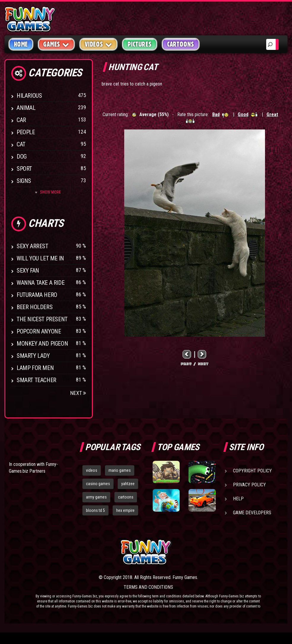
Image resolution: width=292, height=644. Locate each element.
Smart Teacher (36, 380)
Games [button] (56, 44)
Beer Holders (35, 307)
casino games (98, 484)
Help (238, 499)
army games (96, 497)
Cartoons (181, 44)
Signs (24, 181)
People (26, 132)
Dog (22, 156)
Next (78, 393)
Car (21, 120)
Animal (26, 108)
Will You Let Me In (40, 258)
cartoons (126, 497)
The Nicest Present (42, 319)
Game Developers (252, 513)
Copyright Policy (252, 471)
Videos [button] (99, 44)
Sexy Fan (28, 270)
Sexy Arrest (32, 246)
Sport (24, 169)
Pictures (139, 44)
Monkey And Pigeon (42, 344)
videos (92, 470)
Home (21, 44)
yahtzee (128, 484)
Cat (21, 144)
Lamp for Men (35, 368)
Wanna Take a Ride (40, 283)
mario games (120, 470)
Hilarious (29, 96)
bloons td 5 (95, 510)
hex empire (125, 510)
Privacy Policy (249, 485)
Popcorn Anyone (39, 331)
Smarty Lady (33, 356)
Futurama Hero (37, 295)
